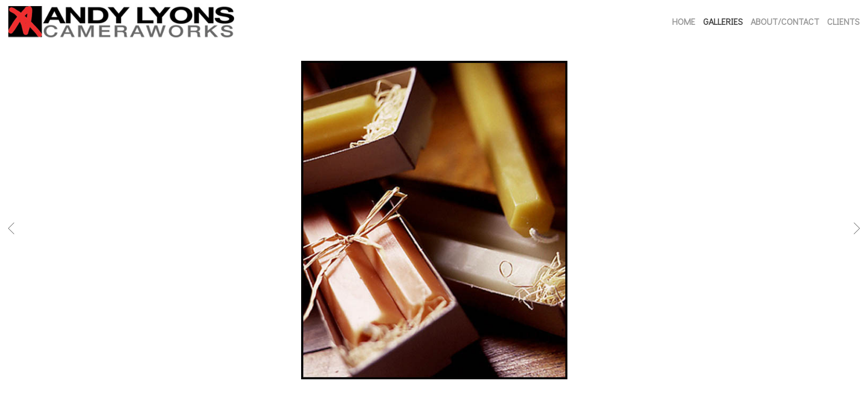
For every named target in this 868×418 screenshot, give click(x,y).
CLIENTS (843, 21)
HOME (684, 21)
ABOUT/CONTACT (785, 21)
